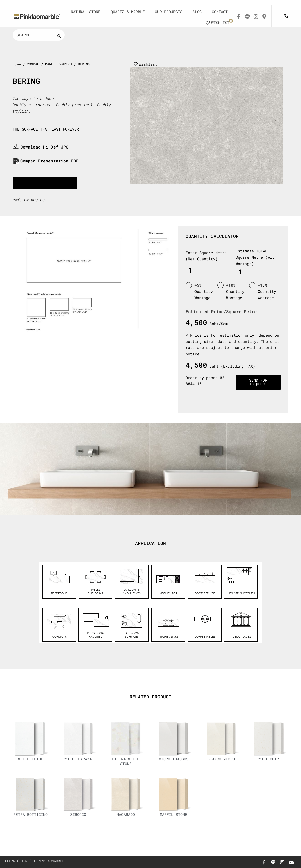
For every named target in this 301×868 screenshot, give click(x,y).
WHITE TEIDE (31, 760)
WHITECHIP (270, 760)
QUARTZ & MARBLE (128, 12)
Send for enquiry (258, 382)
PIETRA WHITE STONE (127, 762)
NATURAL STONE (86, 12)
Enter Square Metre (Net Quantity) (206, 256)
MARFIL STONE (174, 817)
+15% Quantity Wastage (263, 291)
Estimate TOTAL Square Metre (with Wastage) (256, 258)
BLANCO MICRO (222, 760)
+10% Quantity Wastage (231, 291)
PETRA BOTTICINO (31, 820)
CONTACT (220, 12)
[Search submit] (59, 36)
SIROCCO (79, 817)
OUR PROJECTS (169, 12)
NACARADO (127, 817)
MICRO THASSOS (174, 760)
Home (17, 64)
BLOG (197, 12)
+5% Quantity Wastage (199, 291)
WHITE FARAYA (79, 760)
